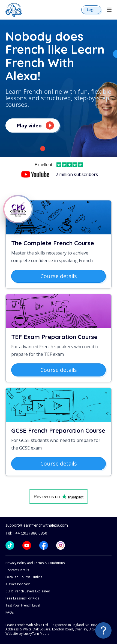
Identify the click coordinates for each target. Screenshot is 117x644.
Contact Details (17, 570)
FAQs (10, 612)
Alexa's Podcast (18, 584)
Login (91, 10)
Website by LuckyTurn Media (27, 634)
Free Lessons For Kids (22, 598)
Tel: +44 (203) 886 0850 (26, 533)
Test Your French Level (23, 605)
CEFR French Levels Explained (28, 591)
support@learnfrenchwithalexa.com (37, 525)
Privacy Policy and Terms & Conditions (35, 563)
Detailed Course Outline (24, 577)
